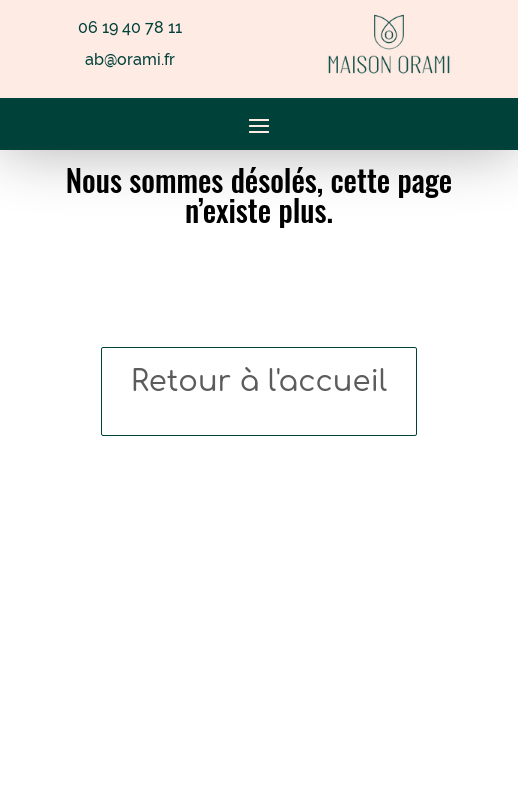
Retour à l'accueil (259, 381)
